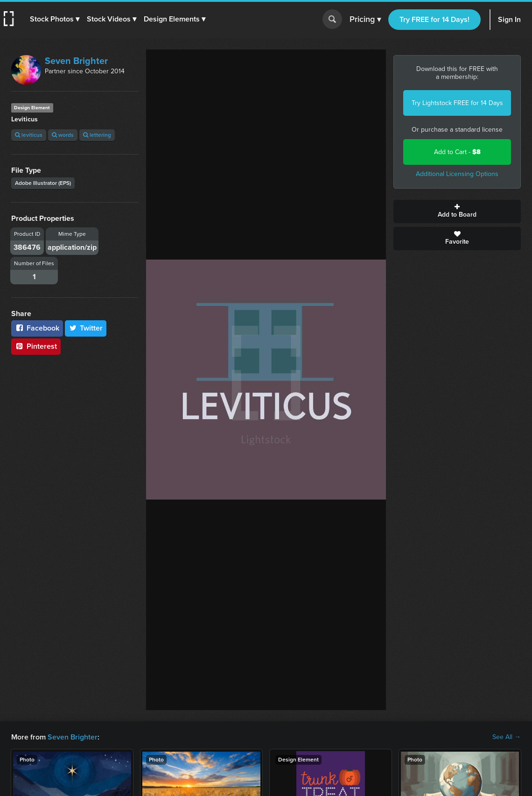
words (63, 135)
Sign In (509, 19)
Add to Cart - (457, 152)
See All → (507, 737)
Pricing (365, 20)
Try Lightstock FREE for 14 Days (457, 103)
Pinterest (36, 346)
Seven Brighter (76, 61)
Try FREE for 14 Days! (434, 19)
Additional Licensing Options (457, 174)
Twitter (86, 328)
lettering (97, 135)
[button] (55, 19)
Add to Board (457, 211)
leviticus (29, 135)
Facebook (37, 328)
